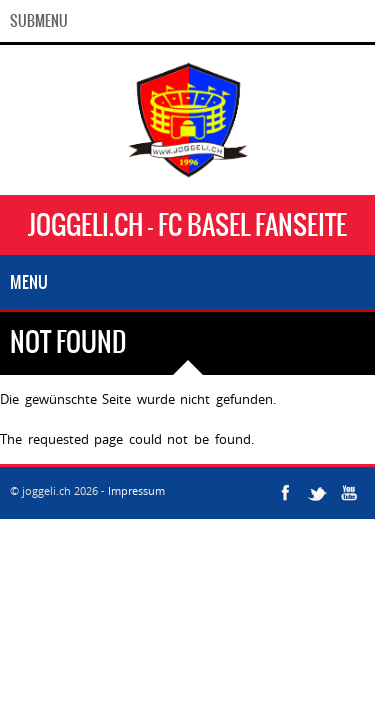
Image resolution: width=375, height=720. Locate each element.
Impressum (136, 490)
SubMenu (39, 21)
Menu (29, 282)
